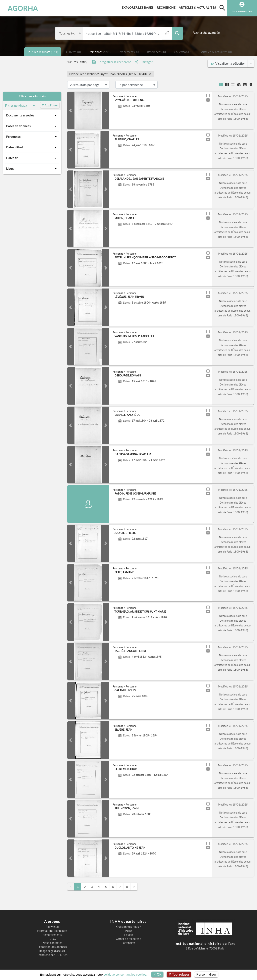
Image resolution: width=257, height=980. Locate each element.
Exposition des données (52, 947)
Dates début (32, 147)
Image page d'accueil (52, 951)
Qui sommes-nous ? (128, 927)
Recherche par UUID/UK (52, 955)
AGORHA (23, 8)
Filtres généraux (21, 105)
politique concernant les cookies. (125, 974)
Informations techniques (52, 931)
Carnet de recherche (128, 939)
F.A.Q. (52, 939)
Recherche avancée (206, 32)
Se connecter (242, 11)
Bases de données (32, 126)
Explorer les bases (138, 7)
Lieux (32, 169)
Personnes (32, 137)
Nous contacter (52, 943)
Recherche (167, 7)
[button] (70, 110)
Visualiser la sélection (228, 63)
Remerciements (52, 935)
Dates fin (32, 158)
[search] (222, 8)
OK (158, 974)
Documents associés (32, 115)
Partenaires (128, 943)
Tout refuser (179, 974)
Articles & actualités (198, 7)
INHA (128, 931)
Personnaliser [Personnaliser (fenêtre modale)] (206, 974)
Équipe (128, 935)
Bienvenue (52, 927)
